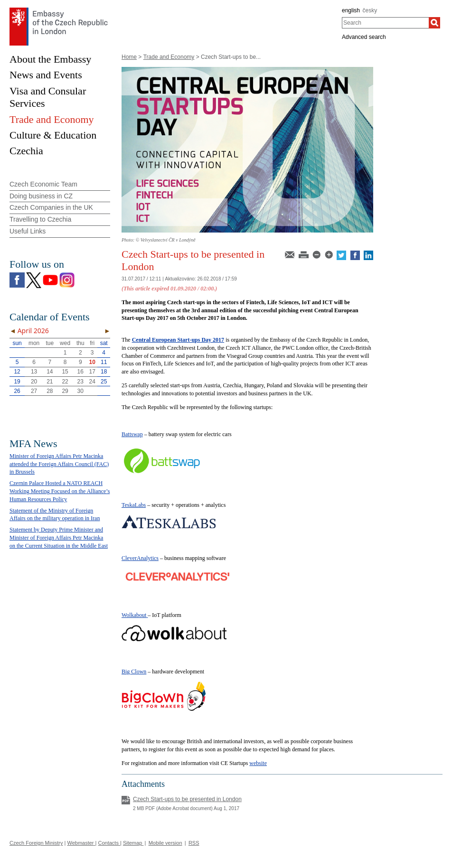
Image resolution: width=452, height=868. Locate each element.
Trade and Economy (169, 57)
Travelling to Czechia (40, 219)
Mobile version (165, 843)
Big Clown (134, 672)
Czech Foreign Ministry (36, 843)
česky (370, 10)
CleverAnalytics (140, 558)
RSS (194, 843)
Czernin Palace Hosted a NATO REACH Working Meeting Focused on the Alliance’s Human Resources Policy (60, 491)
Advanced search (364, 37)
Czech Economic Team (43, 184)
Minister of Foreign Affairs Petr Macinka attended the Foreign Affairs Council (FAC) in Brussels (59, 464)
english (351, 10)
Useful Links (28, 231)
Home (129, 57)
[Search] (434, 23)
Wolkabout (134, 615)
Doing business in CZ (41, 196)
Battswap (132, 434)
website (258, 763)
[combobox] (385, 23)
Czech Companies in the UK (51, 207)
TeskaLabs (134, 505)
